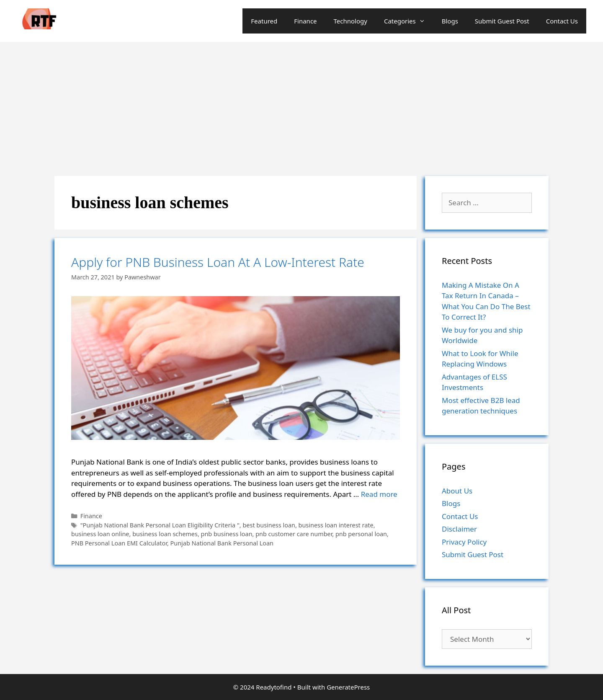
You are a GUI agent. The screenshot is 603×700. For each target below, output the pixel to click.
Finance (305, 21)
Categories (409, 21)
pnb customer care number (294, 534)
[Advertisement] (301, 105)
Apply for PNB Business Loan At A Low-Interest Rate (218, 262)
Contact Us (562, 21)
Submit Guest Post (502, 21)
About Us (457, 491)
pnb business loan (227, 534)
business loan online (100, 534)
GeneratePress (348, 687)
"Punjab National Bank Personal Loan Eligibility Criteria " (160, 525)
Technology (350, 21)
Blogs (450, 21)
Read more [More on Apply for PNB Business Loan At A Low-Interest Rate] (379, 494)
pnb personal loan (361, 534)
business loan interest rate (336, 525)
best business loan (269, 525)
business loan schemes (165, 534)
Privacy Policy (464, 542)
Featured (264, 21)
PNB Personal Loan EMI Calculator (119, 543)
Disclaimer (459, 529)
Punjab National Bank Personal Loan (222, 543)
